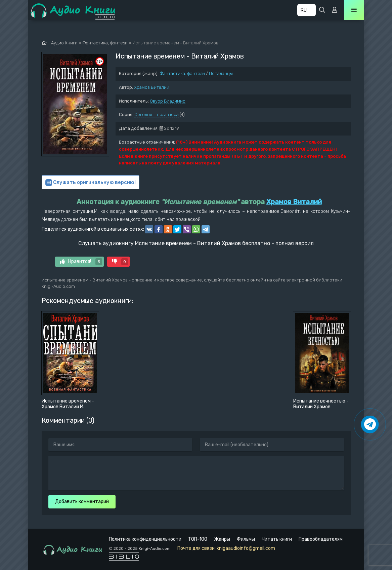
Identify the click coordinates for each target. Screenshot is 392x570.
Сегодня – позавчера (157, 115)
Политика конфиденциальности (145, 539)
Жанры (222, 539)
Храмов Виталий (152, 87)
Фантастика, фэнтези (182, 73)
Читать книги (277, 539)
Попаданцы (221, 73)
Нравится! (81, 262)
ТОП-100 (198, 539)
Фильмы (246, 539)
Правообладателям (321, 539)
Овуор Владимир (168, 101)
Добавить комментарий (82, 502)
